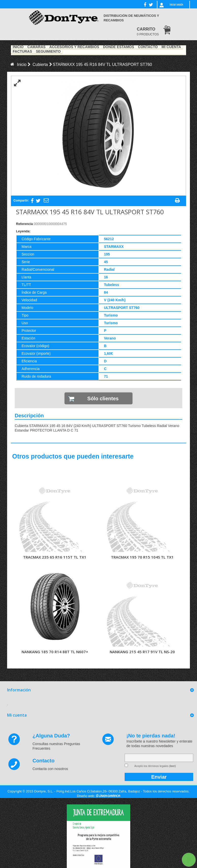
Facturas (22, 52)
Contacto (148, 47)
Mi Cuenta (171, 47)
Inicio (18, 47)
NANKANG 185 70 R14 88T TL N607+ (55, 652)
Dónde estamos (119, 47)
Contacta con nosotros (50, 769)
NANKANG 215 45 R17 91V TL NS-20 (142, 652)
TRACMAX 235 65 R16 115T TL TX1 (55, 557)
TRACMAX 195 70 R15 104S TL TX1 (142, 557)
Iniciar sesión (176, 5)
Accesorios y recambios (74, 47)
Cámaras (37, 47)
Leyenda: (23, 231)
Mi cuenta (17, 715)
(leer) (173, 766)
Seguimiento (48, 52)
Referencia (24, 224)
